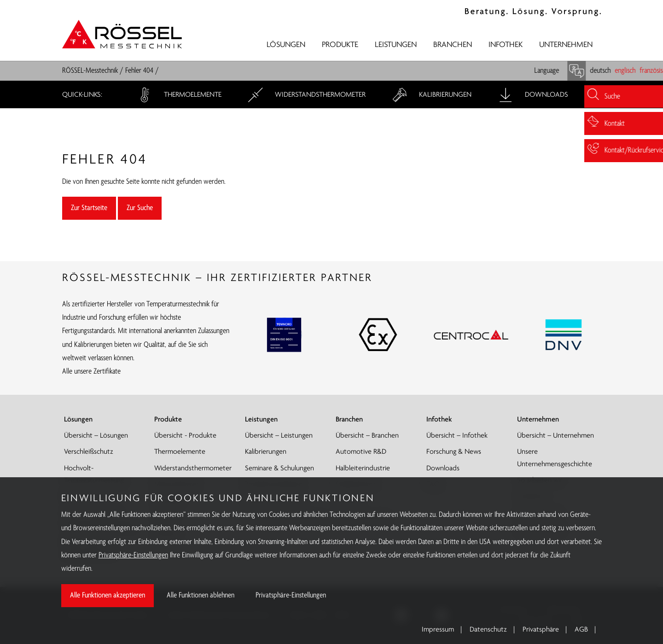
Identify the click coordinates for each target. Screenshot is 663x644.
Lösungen (286, 45)
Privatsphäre (541, 630)
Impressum (438, 630)
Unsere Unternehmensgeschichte (555, 458)
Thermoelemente (178, 95)
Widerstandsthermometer (306, 95)
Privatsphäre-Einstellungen (133, 555)
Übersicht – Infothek (457, 436)
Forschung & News (454, 452)
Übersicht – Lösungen (96, 436)
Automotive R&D (361, 452)
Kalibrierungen (431, 95)
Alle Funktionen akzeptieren (108, 595)
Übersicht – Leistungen (279, 436)
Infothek (506, 45)
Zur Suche (140, 208)
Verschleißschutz (89, 452)
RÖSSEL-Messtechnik (90, 71)
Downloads (532, 95)
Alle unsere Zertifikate (91, 372)
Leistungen (396, 45)
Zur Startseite (89, 208)
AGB (581, 630)
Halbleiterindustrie (363, 468)
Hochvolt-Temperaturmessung (94, 474)
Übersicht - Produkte (185, 436)
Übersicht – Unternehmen (555, 436)
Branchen (453, 45)
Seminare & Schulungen (279, 468)
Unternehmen (566, 45)
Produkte (340, 45)
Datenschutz (488, 630)
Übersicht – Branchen (367, 436)
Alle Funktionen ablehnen (201, 595)
